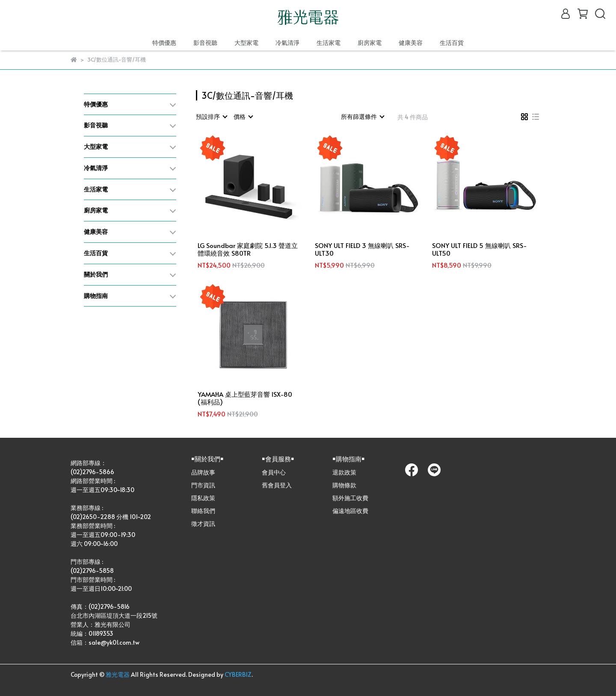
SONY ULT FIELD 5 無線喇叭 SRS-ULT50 (480, 249)
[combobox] (211, 117)
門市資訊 (203, 485)
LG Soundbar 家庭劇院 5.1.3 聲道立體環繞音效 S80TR (248, 249)
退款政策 (344, 472)
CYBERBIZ (238, 674)
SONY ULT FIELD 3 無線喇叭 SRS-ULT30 (362, 249)
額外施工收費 (350, 498)
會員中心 (274, 472)
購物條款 (344, 485)
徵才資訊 (203, 523)
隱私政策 (203, 498)
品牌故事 (203, 472)
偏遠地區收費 (350, 511)
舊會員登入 (277, 485)
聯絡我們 (203, 511)
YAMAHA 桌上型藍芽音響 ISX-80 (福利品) (245, 398)
